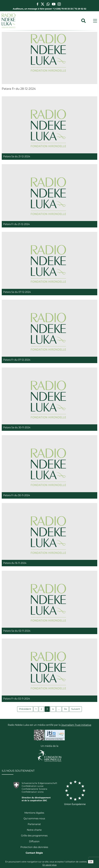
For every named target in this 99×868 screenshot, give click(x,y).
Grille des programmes (34, 836)
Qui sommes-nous (34, 819)
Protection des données (34, 847)
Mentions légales (34, 813)
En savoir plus (49, 865)
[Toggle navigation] (95, 21)
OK (91, 862)
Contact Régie (34, 853)
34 (65, 709)
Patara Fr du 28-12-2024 (19, 89)
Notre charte (34, 830)
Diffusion (34, 841)
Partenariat (34, 824)
